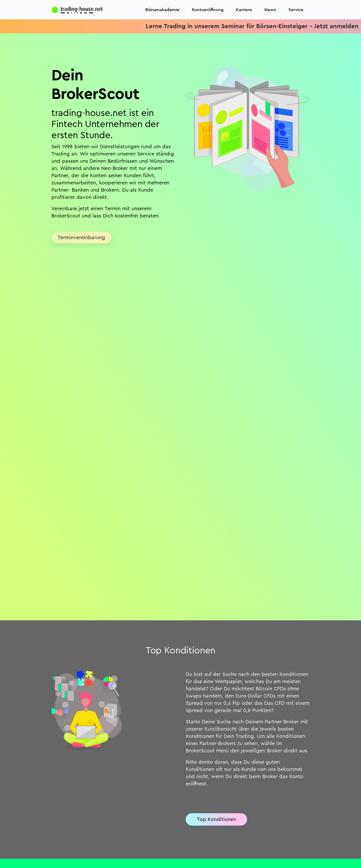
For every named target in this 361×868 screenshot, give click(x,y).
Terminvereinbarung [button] (81, 238)
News (270, 10)
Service (296, 10)
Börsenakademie (162, 10)
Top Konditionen (217, 819)
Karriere (244, 10)
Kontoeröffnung (208, 10)
